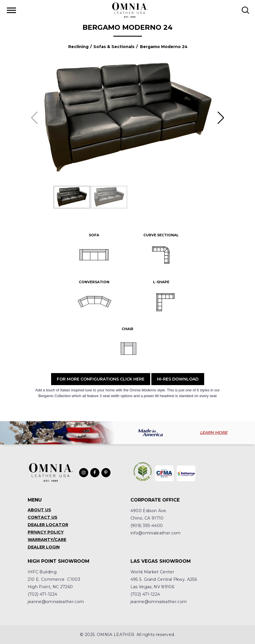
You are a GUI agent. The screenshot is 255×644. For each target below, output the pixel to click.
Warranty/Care (47, 540)
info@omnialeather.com (156, 533)
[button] (221, 118)
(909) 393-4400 (147, 526)
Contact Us (43, 517)
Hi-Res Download (178, 379)
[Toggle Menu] (11, 10)
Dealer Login (44, 547)
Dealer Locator (48, 525)
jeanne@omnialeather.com (56, 602)
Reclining (78, 47)
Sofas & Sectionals (114, 47)
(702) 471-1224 (43, 594)
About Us (39, 510)
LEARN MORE (214, 433)
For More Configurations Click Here (101, 379)
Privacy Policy (46, 532)
